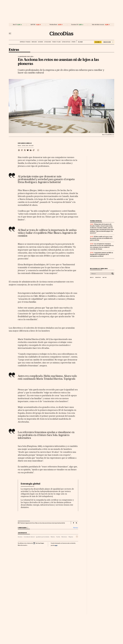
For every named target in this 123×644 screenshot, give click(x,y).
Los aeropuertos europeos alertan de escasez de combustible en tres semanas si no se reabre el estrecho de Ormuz (102, 246)
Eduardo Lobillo (25, 143)
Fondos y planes (56, 42)
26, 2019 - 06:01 (28, 146)
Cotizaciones (48, 42)
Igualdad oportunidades (43, 537)
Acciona (20, 537)
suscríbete (98, 42)
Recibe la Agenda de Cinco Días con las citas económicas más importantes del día (43, 523)
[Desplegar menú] (10, 33)
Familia (58, 537)
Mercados (34, 42)
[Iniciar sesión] (108, 42)
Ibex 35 (15, 25)
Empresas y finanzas (25, 42)
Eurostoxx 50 (75, 25)
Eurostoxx (98, 278)
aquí (56, 545)
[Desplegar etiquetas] (77, 537)
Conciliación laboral (29, 537)
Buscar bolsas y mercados (99, 269)
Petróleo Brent (53, 25)
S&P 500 (33, 25)
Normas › (76, 528)
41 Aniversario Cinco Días (25, 57)
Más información (23, 545)
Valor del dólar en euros (98, 25)
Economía (40, 42)
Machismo (64, 537)
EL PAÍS (80, 41)
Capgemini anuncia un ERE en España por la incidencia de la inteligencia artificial (101, 254)
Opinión (73, 42)
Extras (14, 50)
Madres (53, 537)
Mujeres (71, 537)
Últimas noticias (66, 42)
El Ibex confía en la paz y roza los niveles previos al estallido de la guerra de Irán (101, 238)
